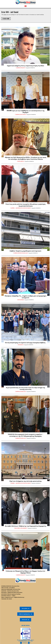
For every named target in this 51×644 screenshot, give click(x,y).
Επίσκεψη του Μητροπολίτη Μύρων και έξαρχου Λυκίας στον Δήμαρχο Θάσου (25, 572)
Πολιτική (21, 300)
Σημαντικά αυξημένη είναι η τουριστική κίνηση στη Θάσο (25, 66)
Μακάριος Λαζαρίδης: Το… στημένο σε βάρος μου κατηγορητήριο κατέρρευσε (25, 297)
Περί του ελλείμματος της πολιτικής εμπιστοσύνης (26, 481)
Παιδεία (21, 345)
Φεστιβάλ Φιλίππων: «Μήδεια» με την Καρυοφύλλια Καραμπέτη (25, 526)
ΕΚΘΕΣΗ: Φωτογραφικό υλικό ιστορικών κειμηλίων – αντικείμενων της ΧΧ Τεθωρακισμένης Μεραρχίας (25, 435)
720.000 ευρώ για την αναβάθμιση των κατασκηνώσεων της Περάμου (25, 111)
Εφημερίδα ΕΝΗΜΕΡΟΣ (30, 68)
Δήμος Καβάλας (21, 391)
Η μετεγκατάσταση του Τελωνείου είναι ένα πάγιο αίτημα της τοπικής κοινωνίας (25, 388)
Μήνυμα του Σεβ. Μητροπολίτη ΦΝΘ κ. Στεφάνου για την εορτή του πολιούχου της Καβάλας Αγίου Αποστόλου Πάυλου (25, 158)
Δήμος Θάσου (21, 68)
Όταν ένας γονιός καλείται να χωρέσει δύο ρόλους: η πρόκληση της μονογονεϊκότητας (25, 205)
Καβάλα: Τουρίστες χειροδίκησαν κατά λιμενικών (25, 251)
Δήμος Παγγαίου (21, 114)
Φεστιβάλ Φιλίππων (21, 528)
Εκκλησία (21, 161)
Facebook (25, 643)
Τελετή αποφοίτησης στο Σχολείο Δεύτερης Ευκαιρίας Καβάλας (25, 343)
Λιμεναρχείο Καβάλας (21, 253)
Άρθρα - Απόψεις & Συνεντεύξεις (21, 208)
